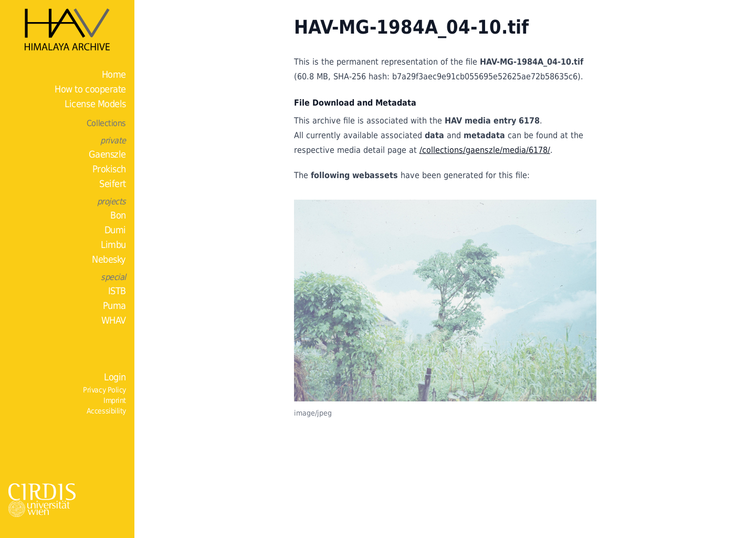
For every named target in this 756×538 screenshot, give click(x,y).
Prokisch (109, 169)
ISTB (117, 291)
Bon (118, 215)
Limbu (113, 245)
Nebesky (109, 259)
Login (115, 377)
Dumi (115, 230)
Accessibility (106, 411)
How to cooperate (90, 89)
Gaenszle (107, 154)
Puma (114, 306)
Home (114, 74)
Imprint (115, 400)
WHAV (114, 320)
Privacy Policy (104, 390)
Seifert (113, 184)
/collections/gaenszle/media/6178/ (485, 150)
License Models (95, 104)
